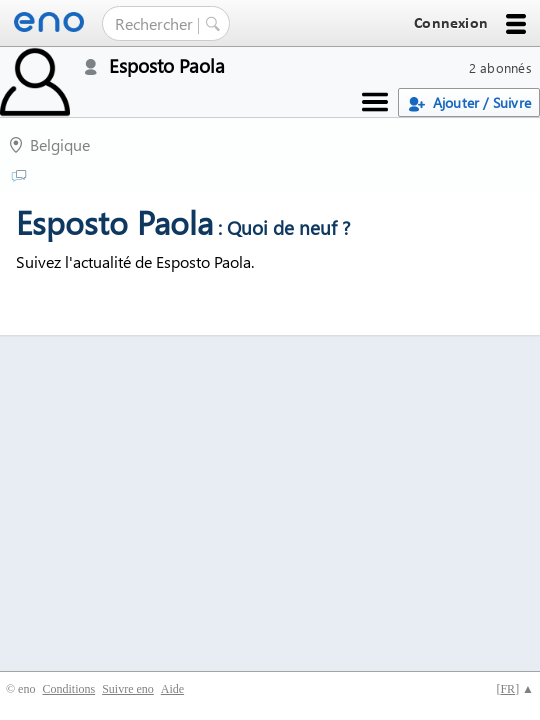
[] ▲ (515, 689)
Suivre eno (128, 689)
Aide (172, 689)
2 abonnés (500, 67)
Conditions (68, 689)
